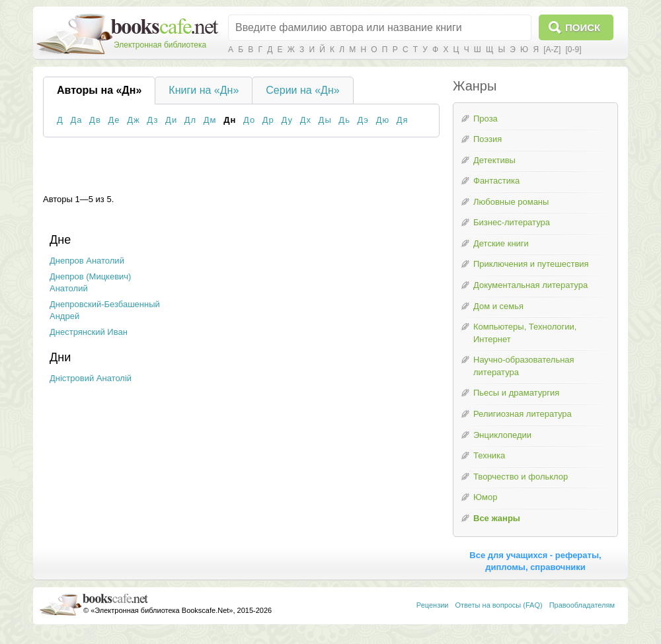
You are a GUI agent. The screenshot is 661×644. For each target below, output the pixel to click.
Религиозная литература (523, 414)
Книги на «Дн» (204, 90)
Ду (287, 120)
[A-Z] (552, 50)
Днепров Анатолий (87, 261)
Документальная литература (530, 285)
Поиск (583, 27)
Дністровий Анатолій (91, 378)
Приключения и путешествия (531, 264)
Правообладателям (582, 605)
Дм (210, 120)
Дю (383, 120)
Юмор (485, 497)
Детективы (494, 160)
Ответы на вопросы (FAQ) (499, 605)
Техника (489, 455)
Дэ (363, 120)
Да (76, 120)
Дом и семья (498, 306)
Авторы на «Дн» (99, 90)
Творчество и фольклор (521, 477)
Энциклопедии (502, 435)
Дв (95, 120)
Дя (403, 120)
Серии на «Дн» (302, 90)
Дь (344, 120)
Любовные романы (511, 202)
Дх (306, 120)
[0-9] (573, 50)
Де (114, 120)
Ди (171, 120)
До (249, 120)
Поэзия (487, 139)
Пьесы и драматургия (516, 393)
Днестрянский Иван (89, 332)
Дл (190, 120)
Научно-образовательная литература (524, 366)
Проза (486, 119)
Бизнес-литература (512, 222)
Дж (134, 120)
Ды (325, 120)
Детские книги (501, 243)
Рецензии (433, 605)
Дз (152, 120)
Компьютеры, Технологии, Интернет (525, 333)
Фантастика (496, 181)
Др (268, 120)
